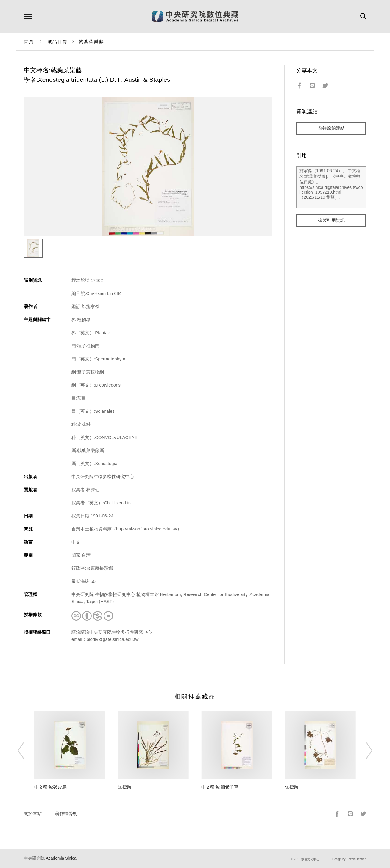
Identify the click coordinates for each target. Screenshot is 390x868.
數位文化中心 (310, 859)
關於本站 (33, 813)
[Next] (364, 751)
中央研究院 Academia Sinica (50, 858)
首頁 (29, 41)
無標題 (125, 787)
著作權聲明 (66, 813)
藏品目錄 (58, 41)
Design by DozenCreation (349, 859)
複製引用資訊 (331, 220)
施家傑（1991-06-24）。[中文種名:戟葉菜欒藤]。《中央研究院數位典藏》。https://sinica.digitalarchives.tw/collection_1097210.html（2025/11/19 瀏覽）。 (331, 187)
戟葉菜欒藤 (91, 41)
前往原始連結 (331, 128)
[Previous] (26, 751)
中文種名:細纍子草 (220, 787)
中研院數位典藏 (195, 16)
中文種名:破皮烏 (50, 787)
